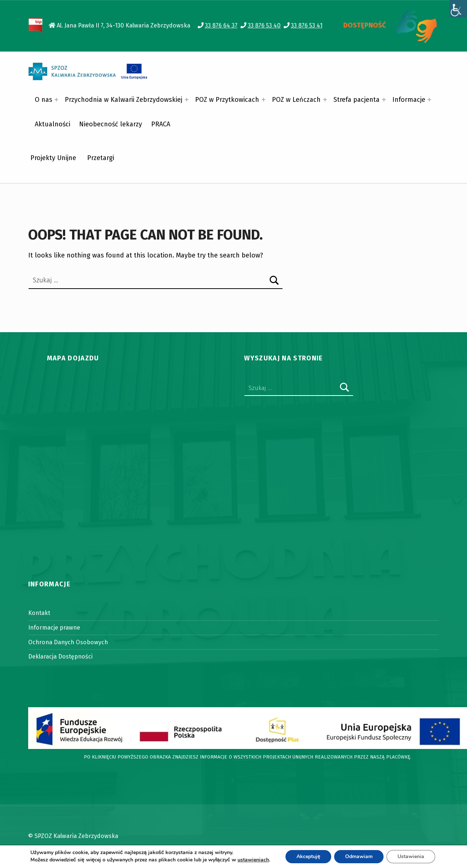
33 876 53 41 (307, 25)
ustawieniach (253, 860)
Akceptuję (308, 856)
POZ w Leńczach (296, 100)
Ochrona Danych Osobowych (68, 642)
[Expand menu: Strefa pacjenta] (384, 100)
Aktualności (53, 124)
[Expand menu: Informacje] (429, 100)
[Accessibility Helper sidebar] (458, 9)
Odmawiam (359, 856)
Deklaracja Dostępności (60, 656)
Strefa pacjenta (356, 100)
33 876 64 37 (221, 25)
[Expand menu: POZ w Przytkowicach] (264, 100)
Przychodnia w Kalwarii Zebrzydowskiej (124, 100)
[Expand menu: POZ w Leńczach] (325, 100)
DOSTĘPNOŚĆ (365, 25)
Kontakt (39, 613)
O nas (44, 100)
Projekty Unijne (53, 158)
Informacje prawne (54, 628)
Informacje (409, 100)
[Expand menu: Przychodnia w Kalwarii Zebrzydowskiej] (187, 100)
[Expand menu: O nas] (56, 100)
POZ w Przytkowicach (227, 100)
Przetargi (101, 158)
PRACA (161, 124)
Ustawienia (411, 856)
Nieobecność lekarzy (111, 124)
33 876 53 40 (264, 25)
